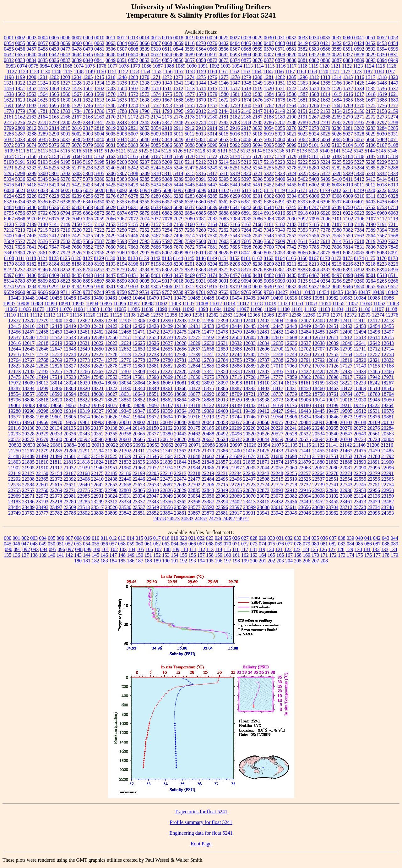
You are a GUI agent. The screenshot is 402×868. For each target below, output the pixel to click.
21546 (153, 456)
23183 (14, 502)
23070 (249, 496)
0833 (20, 60)
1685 (348, 100)
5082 (122, 145)
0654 (167, 55)
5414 (382, 179)
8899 (122, 281)
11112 (36, 315)
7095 (314, 219)
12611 (332, 337)
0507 (122, 49)
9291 (54, 287)
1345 (212, 83)
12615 (388, 337)
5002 (77, 134)
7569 (9, 241)
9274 (9, 287)
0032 (291, 38)
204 (289, 561)
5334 (9, 179)
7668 (167, 247)
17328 (180, 371)
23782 (56, 513)
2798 (393, 122)
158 (210, 555)
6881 (156, 213)
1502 (99, 88)
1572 (133, 94)
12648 (70, 349)
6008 (337, 185)
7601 (212, 241)
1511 (167, 88)
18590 (56, 394)
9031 (201, 281)
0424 (359, 43)
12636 (291, 343)
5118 (87, 151)
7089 (280, 219)
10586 (305, 298)
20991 (222, 445)
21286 (70, 451)
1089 (180, 66)
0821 (303, 55)
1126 (391, 66)
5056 (246, 139)
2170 (111, 117)
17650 (194, 377)
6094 (145, 190)
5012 (190, 134)
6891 (246, 213)
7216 (54, 230)
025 (227, 538)
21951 (111, 468)
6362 (224, 202)
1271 (155, 77)
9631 (280, 287)
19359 (166, 411)
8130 (110, 258)
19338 (111, 411)
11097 (243, 309)
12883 (180, 366)
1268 (133, 77)
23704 (332, 507)
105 (140, 549)
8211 (291, 264)
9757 (167, 292)
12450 (318, 326)
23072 (263, 496)
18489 (360, 388)
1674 (246, 100)
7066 (111, 219)
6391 (280, 202)
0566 (224, 49)
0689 (190, 55)
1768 (337, 105)
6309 (348, 196)
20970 (181, 445)
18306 (56, 388)
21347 (166, 451)
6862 (88, 213)
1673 (235, 100)
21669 (236, 456)
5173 (224, 156)
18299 (42, 388)
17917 (346, 377)
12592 (208, 337)
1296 (302, 77)
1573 (144, 94)
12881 (153, 366)
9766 (258, 292)
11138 (130, 315)
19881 (388, 417)
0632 (9, 55)
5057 (258, 139)
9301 (111, 287)
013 (122, 538)
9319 (235, 287)
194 (201, 561)
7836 (371, 247)
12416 (28, 326)
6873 (111, 213)
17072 (305, 366)
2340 (88, 122)
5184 (348, 156)
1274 (189, 77)
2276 (20, 122)
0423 (348, 43)
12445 (249, 326)
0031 (280, 38)
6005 (325, 185)
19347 (139, 411)
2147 (258, 111)
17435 (346, 371)
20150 (153, 428)
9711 (65, 292)
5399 (269, 179)
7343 (258, 230)
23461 (346, 502)
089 (394, 544)
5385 (144, 179)
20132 (42, 428)
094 (44, 549)
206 (307, 561)
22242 (249, 473)
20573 (28, 439)
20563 (388, 434)
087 (377, 544)
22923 (318, 490)
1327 (65, 83)
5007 (133, 134)
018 (166, 538)
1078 (124, 66)
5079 (88, 145)
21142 (346, 445)
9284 (31, 287)
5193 (43, 162)
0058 (54, 43)
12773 (84, 360)
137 (25, 555)
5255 (269, 168)
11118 (76, 315)
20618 (153, 439)
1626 (54, 100)
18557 (28, 394)
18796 (14, 400)
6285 (212, 196)
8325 (178, 270)
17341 (208, 371)
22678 (153, 485)
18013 (42, 383)
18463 (332, 388)
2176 (178, 117)
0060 (77, 43)
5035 (43, 139)
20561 (374, 434)
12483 (291, 332)
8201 (190, 264)
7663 (133, 247)
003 (34, 538)
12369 (309, 315)
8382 (291, 270)
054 (87, 544)
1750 (133, 105)
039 (350, 538)
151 (148, 555)
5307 (122, 173)
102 (114, 549)
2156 (359, 111)
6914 (258, 213)
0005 (54, 38)
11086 (134, 309)
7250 (122, 230)
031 (280, 538)
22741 (332, 485)
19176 (291, 405)
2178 (190, 117)
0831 (393, 55)
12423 (111, 326)
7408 (43, 236)
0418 (291, 43)
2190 (291, 117)
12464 (111, 332)
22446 (139, 479)
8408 (43, 275)
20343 (84, 434)
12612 (346, 337)
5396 (235, 179)
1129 (34, 72)
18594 (70, 394)
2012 (201, 111)
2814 (54, 128)
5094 (258, 145)
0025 (224, 38)
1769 (348, 105)
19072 (84, 405)
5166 (144, 156)
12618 (42, 343)
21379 (208, 451)
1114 (259, 66)
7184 (303, 224)
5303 (77, 173)
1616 (348, 94)
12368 (295, 315)
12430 (180, 326)
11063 (393, 304)
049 (43, 544)
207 (315, 561)
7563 (359, 236)
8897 (99, 281)
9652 (371, 287)
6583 (88, 207)
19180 (305, 405)
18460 (318, 388)
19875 (360, 417)
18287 (14, 388)
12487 (332, 332)
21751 (332, 456)
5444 (178, 185)
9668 (54, 292)
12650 (97, 349)
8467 (178, 275)
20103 (346, 422)
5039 (88, 139)
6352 (111, 202)
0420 (314, 43)
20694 (318, 439)
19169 (277, 405)
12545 (84, 337)
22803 (125, 490)
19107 (167, 405)
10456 (70, 298)
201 (263, 561)
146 (104, 555)
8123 (54, 258)
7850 (20, 253)
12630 (208, 343)
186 (131, 561)
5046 (144, 139)
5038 (77, 139)
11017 (243, 304)
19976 (70, 422)
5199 (111, 162)
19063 (29, 405)
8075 (325, 253)
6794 (65, 213)
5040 (99, 139)
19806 (291, 417)
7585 (77, 241)
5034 (31, 139)
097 (70, 549)
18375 (208, 388)
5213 (212, 162)
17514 (56, 377)
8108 (9, 258)
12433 (208, 326)
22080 (332, 468)
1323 (31, 83)
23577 (194, 507)
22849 (222, 490)
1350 (269, 83)
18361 (166, 388)
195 (210, 561)
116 (236, 549)
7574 (31, 241)
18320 (84, 388)
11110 (10, 315)
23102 (332, 496)
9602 (258, 287)
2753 (190, 122)
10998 (147, 304)
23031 (125, 496)
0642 (54, 55)
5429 (133, 185)
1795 (178, 111)
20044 (208, 422)
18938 (263, 400)
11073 (38, 309)
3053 (258, 128)
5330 (359, 173)
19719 (208, 417)
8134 (122, 258)
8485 (291, 275)
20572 (14, 439)
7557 (325, 236)
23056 (208, 496)
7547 (258, 236)
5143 (358, 151)
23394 (222, 502)
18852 (139, 400)
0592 (359, 49)
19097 (153, 405)
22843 (208, 490)
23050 (180, 496)
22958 (388, 490)
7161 (201, 224)
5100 (303, 145)
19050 (388, 400)
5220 (280, 162)
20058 (249, 422)
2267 (314, 117)
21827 (111, 462)
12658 (208, 349)
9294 (77, 287)
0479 (88, 49)
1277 (223, 77)
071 (236, 544)
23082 (291, 496)
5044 (122, 139)
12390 (166, 321)
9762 (212, 292)
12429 (166, 326)
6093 (133, 190)
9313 (201, 287)
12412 (374, 321)
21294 (97, 451)
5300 (43, 173)
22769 (56, 490)
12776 (125, 360)
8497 (337, 275)
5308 (133, 173)
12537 (14, 337)
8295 (156, 270)
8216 (348, 264)
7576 (43, 241)
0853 (144, 60)
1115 (270, 66)
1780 (31, 111)
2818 (99, 128)
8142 (155, 258)
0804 (246, 55)
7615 (348, 241)
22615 (56, 485)
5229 (382, 162)
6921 (337, 213)
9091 (224, 281)
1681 (303, 100)
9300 (99, 287)
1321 (9, 83)
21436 (291, 451)
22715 (222, 485)
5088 (190, 145)
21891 (374, 462)
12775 (111, 360)
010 (95, 538)
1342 (190, 83)
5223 (314, 162)
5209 (167, 162)
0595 (393, 49)
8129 (99, 258)
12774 (97, 360)
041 (368, 538)
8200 (178, 264)
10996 (120, 304)
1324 (43, 83)
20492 (222, 434)
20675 (305, 439)
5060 (280, 139)
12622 (97, 343)
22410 (97, 479)
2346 (156, 122)
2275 (9, 122)
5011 (178, 134)
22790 (111, 490)
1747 (99, 105)
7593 (122, 241)
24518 (160, 519)
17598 (153, 377)
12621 (84, 343)
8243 (31, 270)
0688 (178, 55)
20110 (387, 422)
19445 (318, 411)
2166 (65, 117)
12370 (323, 315)
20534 (318, 434)
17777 (277, 377)
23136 (374, 496)
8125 (65, 258)
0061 (88, 43)
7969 (122, 253)
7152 (99, 224)
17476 (28, 377)
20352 (97, 434)
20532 (305, 434)
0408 (280, 43)
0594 (382, 49)
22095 (374, 468)
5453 (280, 185)
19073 (98, 405)
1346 (224, 83)
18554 (14, 394)
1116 (281, 66)
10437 (364, 292)
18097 (222, 383)
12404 (277, 321)
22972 (42, 496)
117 (244, 549)
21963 (139, 468)
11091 (174, 309)
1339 (156, 83)
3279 (325, 128)
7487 (167, 236)
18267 (387, 383)
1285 (291, 77)
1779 (20, 111)
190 (166, 561)
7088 (269, 219)
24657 (201, 519)
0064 (122, 43)
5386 (156, 179)
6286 (224, 196)
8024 (212, 253)
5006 (122, 134)
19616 (97, 417)
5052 (212, 139)
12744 (236, 354)
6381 (246, 202)
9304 (144, 287)
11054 (325, 304)
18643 (139, 394)
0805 (258, 55)
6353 (122, 202)
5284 (359, 168)
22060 (291, 468)
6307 (325, 196)
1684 (337, 100)
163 (254, 555)
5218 (269, 162)
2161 (9, 117)
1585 (280, 94)
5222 (303, 162)
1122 (347, 66)
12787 (263, 360)
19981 (84, 422)
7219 (65, 230)
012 (113, 538)
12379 (42, 321)
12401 (249, 321)
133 (385, 549)
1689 (393, 100)
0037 (337, 38)
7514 (190, 236)
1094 (237, 66)
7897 (54, 253)
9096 (269, 281)
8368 (201, 270)
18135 (291, 383)
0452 (371, 43)
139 (43, 555)
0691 (212, 55)
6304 (291, 196)
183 (104, 561)
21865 (249, 462)
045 (8, 544)
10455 (56, 298)
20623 (194, 439)
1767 (325, 105)
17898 (332, 377)
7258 (190, 230)
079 (307, 544)
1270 (144, 77)
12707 (318, 349)
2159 (393, 111)
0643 (65, 55)
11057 (352, 304)
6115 (258, 190)
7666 (156, 247)
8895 (88, 281)
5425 (111, 185)
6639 (212, 207)
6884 (190, 213)
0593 (371, 49)
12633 (249, 343)
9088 (212, 281)
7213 (20, 230)
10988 (23, 304)
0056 (31, 43)
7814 (348, 247)
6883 (178, 213)
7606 (258, 241)
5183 (337, 156)
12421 (97, 326)
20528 (291, 434)
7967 (111, 253)
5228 (371, 162)
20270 (346, 428)
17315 (153, 371)
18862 (166, 400)
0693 (235, 55)
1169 (312, 72)
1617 (359, 94)
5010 (167, 134)
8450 (122, 275)
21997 (236, 468)
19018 (346, 400)
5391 (201, 179)
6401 (359, 202)
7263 (235, 230)
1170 (323, 72)
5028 (359, 134)
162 (245, 555)
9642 (325, 287)
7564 (371, 236)
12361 (198, 315)
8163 (269, 258)
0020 (201, 38)
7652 (88, 247)
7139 (31, 224)
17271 (111, 371)
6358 (178, 202)
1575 (167, 94)
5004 (99, 134)
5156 (31, 156)
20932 (139, 445)
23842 (125, 513)
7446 (133, 236)
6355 (144, 202)
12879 (125, 366)
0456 (20, 49)
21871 (263, 462)
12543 (70, 337)
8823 (65, 281)
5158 (54, 156)
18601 (84, 394)
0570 (269, 49)
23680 (318, 507)
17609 (166, 377)
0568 (246, 49)
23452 (318, 502)
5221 (291, 162)
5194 (54, 162)
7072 (133, 219)
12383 (97, 321)
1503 (111, 88)
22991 (97, 496)
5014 (212, 134)
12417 (42, 326)
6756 (20, 213)
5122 (132, 151)
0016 (167, 38)
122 (288, 549)
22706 (208, 485)
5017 (246, 134)
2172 (133, 117)
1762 (269, 105)
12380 (56, 321)
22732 (305, 485)
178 (386, 555)
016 (148, 538)
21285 (56, 451)
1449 (393, 83)
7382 (348, 230)
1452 (31, 88)
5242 (133, 168)
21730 (318, 456)
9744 (99, 292)
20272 (360, 428)
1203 (65, 77)
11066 (25, 309)
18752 (305, 394)
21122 (318, 445)
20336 (70, 434)
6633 (156, 207)
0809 (280, 55)
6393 (303, 202)
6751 (359, 207)
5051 (201, 139)
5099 (291, 145)
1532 (348, 88)
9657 (393, 287)
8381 (280, 270)
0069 (178, 43)
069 (219, 544)
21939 (84, 468)
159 (219, 555)
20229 (277, 428)
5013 (201, 134)
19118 (194, 405)
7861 (43, 253)
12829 (97, 366)
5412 (359, 179)
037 (333, 538)
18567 (42, 394)
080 (315, 544)
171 (324, 555)
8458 (144, 275)
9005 (144, 281)
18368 (180, 388)
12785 (236, 360)
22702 (194, 485)
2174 (156, 117)
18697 (222, 394)
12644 (14, 349)
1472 (65, 88)
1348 (246, 83)
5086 (167, 145)
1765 (303, 105)
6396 (325, 202)
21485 (388, 451)
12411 (360, 321)
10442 (392, 292)
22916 (305, 490)
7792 (325, 247)
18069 (167, 383)
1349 (258, 83)
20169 (180, 428)
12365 (254, 315)
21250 (14, 451)
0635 (20, 55)
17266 (84, 371)
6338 (65, 202)
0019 (190, 38)
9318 (224, 287)
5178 (280, 156)
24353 (388, 513)
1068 (67, 66)
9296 (88, 287)
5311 (167, 173)
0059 (65, 43)
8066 (303, 253)
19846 (332, 417)
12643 (388, 343)
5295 (9, 173)
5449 (235, 185)
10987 (9, 304)
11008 (202, 304)
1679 (291, 100)
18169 (318, 383)
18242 (373, 383)
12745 (249, 354)
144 (87, 555)
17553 (111, 377)
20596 (97, 439)
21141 (332, 445)
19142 (249, 405)
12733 (153, 354)
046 (16, 544)
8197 (144, 264)
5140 (324, 151)
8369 (212, 270)
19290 (28, 411)
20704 (346, 439)
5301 (54, 173)
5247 (190, 168)
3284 (382, 128)
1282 (280, 77)
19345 (125, 411)
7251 (133, 230)
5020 (280, 134)
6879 (144, 213)
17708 (222, 377)
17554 (125, 377)
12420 (84, 326)
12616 (14, 343)
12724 (70, 354)
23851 (139, 513)
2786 (269, 122)
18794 (388, 394)
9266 (393, 281)
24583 (187, 519)
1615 (337, 94)
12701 (291, 349)
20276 (374, 428)
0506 (111, 49)
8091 (393, 253)
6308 (337, 196)
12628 (180, 343)
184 (113, 561)
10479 (180, 298)
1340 (167, 83)
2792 (337, 122)
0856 (178, 60)
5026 (337, 134)
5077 (65, 145)
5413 (371, 179)
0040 (348, 38)
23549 (153, 507)
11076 (65, 309)
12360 (185, 315)
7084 (235, 219)
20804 (388, 439)
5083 (133, 145)
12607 (277, 337)
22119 (14, 473)
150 (139, 555)
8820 (54, 281)
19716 (194, 417)
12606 (263, 337)
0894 (382, 60)
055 (95, 544)
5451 (258, 185)
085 (359, 544)
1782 (54, 111)
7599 (190, 241)
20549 (360, 434)
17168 (388, 366)
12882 (166, 366)
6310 (359, 196)
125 (314, 549)
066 (192, 544)
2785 (258, 122)
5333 (393, 173)
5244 (156, 168)
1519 (258, 88)
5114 (54, 151)
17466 (388, 371)
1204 (76, 77)
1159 (201, 72)
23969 (346, 513)
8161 (246, 258)
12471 (139, 332)
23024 (111, 496)
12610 (318, 337)
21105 (291, 445)
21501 (70, 456)
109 (176, 549)
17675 (208, 377)
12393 (180, 321)
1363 (303, 83)
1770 (359, 105)
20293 (14, 434)
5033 (20, 139)
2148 (269, 111)
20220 (249, 428)
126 (323, 549)
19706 (180, 417)
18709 (236, 394)
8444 (99, 275)
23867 (194, 513)
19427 (277, 411)
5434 (156, 185)
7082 (213, 219)
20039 (166, 422)
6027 (88, 190)
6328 (393, 196)
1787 (111, 111)
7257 (178, 230)
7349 (280, 230)
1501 (88, 88)
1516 (224, 88)
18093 (208, 383)
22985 (84, 496)
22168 (84, 473)
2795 (359, 122)
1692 (20, 105)
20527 (277, 434)
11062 (379, 304)
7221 (88, 230)
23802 (84, 513)
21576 (180, 456)
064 (175, 544)
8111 (20, 258)
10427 (281, 292)
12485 (318, 332)
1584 (269, 94)
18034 (98, 383)
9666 (43, 292)
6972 (43, 219)
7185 (314, 224)
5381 (111, 179)
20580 (56, 439)
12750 (305, 354)
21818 (84, 462)
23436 (291, 502)
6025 (66, 190)
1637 (133, 100)
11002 (161, 304)
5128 (200, 151)
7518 (201, 236)
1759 (235, 105)
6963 (393, 213)
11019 (270, 304)
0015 (156, 38)
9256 (337, 281)
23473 (360, 502)
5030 (382, 134)
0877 (269, 60)
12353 (157, 315)
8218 (371, 264)
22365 (42, 479)
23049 (166, 496)
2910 (167, 128)
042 (377, 538)
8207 (246, 264)
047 (25, 544)
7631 (9, 247)
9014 (156, 281)
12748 (277, 354)
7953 (88, 253)
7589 (111, 241)
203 (280, 561)
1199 (20, 77)
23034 (139, 496)
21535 (139, 456)
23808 (97, 513)
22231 (222, 473)
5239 (99, 168)
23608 (263, 507)
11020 (284, 304)
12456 (14, 332)
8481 (258, 275)
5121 (121, 151)
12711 (360, 349)
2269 (337, 117)
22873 (263, 490)
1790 (144, 111)
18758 (318, 394)
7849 (9, 253)
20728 (374, 439)
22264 (318, 473)
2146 (246, 111)
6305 (303, 196)
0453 (382, 43)
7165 (224, 224)
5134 (257, 151)
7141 (54, 224)
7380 (337, 230)
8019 (201, 253)
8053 (280, 253)
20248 (318, 428)
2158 (382, 111)
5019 (269, 134)
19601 (56, 417)
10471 (166, 298)
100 (96, 549)
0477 (65, 49)
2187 (258, 117)
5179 (291, 156)
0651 (144, 55)
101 (105, 549)
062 (157, 544)
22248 (277, 473)
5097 (280, 145)
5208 (156, 162)
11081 (79, 309)
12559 (166, 337)
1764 (291, 105)
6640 (224, 207)
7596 (156, 241)
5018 (258, 134)
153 (166, 555)
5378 (88, 179)
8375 (246, 270)
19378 (194, 411)
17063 (291, 366)
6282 (178, 196)
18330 (125, 388)
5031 (393, 134)
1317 (370, 77)
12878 (111, 366)
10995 (106, 304)
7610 (291, 241)
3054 (269, 128)
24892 (229, 519)
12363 (226, 315)
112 (201, 549)
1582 (246, 94)
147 (113, 555)
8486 (303, 275)
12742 (222, 354)
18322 (111, 388)
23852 (153, 513)
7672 (190, 247)
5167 (156, 156)
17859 (291, 377)
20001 (125, 422)
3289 (43, 134)
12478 (222, 332)
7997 (144, 253)
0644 (77, 55)
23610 (277, 507)
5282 (337, 168)
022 (201, 538)
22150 (42, 473)
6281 (167, 196)
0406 (258, 43)
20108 (360, 422)
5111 (21, 151)
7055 (88, 219)
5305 (99, 173)
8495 (325, 275)
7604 (235, 241)
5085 (156, 145)
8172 (336, 258)
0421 (325, 43)
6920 (325, 213)
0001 (9, 38)
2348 (178, 122)
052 (69, 544)
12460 (70, 332)
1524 (314, 88)
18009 (29, 383)
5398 (258, 179)
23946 (305, 513)
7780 (303, 247)
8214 (325, 264)
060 (139, 544)
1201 (42, 77)
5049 (178, 139)
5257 (280, 168)
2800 (20, 128)
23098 (318, 496)
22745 (360, 485)
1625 (43, 100)
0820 (291, 55)
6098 (190, 190)
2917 (246, 128)
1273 (178, 77)
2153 (325, 111)
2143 (212, 111)
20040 (180, 422)
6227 (43, 196)
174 (350, 555)
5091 (224, 145)
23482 (388, 502)
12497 (388, 332)
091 (17, 549)
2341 (99, 122)
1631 (77, 100)
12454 (374, 326)
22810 (153, 490)
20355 (111, 434)
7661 (122, 247)
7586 (88, 241)
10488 (208, 298)
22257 (305, 473)
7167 (246, 224)
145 (95, 555)
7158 (167, 224)
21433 (277, 451)
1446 (371, 83)
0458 (43, 49)
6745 (291, 207)
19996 (111, 422)
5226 (348, 162)
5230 (393, 162)
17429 (332, 371)
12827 (70, 366)
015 (139, 538)
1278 (235, 77)
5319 (235, 173)
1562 (20, 94)
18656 (166, 394)
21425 (263, 451)
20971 (195, 445)
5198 (99, 162)
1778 (9, 111)
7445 (122, 236)
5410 (337, 179)
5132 (234, 151)
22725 (277, 485)
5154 (9, 156)
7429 (111, 236)
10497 (263, 298)
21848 (208, 462)
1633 (99, 100)
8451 (133, 275)
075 (271, 544)
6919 (314, 213)
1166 (279, 72)
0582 (303, 49)
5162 (99, 156)
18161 (304, 383)
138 (34, 555)
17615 (180, 377)
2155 (348, 111)
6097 (179, 190)
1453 (43, 88)
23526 (111, 507)
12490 (346, 332)
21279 (42, 451)
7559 (348, 236)
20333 (56, 434)
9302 (122, 287)
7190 (371, 224)
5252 (246, 168)
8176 (382, 258)
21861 (236, 462)
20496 (236, 434)
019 (175, 538)
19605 (70, 417)
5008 (144, 134)
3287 (20, 134)
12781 (180, 360)
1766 (314, 105)
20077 (291, 422)
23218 (56, 502)
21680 (277, 456)
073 (254, 544)
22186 (125, 473)
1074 (79, 66)
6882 (167, 213)
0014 (144, 38)
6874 (122, 213)
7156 (144, 224)
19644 (139, 417)
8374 (235, 270)
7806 (337, 247)
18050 (111, 383)
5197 (88, 162)
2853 (144, 128)
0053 (393, 38)
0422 (337, 43)
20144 (125, 428)
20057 (236, 422)
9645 (337, 287)
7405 (31, 236)
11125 (116, 315)
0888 (348, 60)
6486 (31, 207)
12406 (291, 321)
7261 (212, 230)
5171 (201, 156)
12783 (208, 360)
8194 (122, 264)
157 (201, 555)
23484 (14, 507)
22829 (180, 490)
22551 (332, 479)
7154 (122, 224)
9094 (246, 281)
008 (78, 538)
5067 (359, 139)
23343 (153, 502)
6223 (393, 190)
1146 (56, 72)
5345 (43, 179)
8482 (269, 275)
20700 (332, 439)
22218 (194, 473)
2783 (235, 122)
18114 (277, 383)
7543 (235, 236)
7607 (269, 241)
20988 (209, 445)
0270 (201, 43)
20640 (249, 439)
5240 (111, 168)
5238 (88, 168)
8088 (382, 253)
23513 (84, 507)
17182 (28, 371)
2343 (122, 122)
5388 (167, 179)
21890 (360, 462)
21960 (125, 468)
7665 (144, 247)
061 (148, 544)
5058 (269, 139)
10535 (291, 298)
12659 (222, 349)
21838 (153, 462)
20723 (360, 439)
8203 (201, 264)
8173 (348, 258)
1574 (156, 94)
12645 (28, 349)
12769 (56, 360)
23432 (277, 502)
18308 (70, 388)
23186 (28, 502)
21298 (111, 451)
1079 (135, 66)
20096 (332, 422)
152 (157, 555)
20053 (222, 422)
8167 (314, 258)
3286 (9, 134)
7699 (258, 247)
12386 (139, 321)
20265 (332, 428)
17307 (125, 371)
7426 (99, 236)
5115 (65, 151)
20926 (126, 445)
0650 (133, 55)
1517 (235, 88)
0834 (31, 60)
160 (227, 555)
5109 (10, 151)
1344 (201, 83)
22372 (56, 479)
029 (263, 538)
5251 (235, 168)
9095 (258, 281)
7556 (314, 236)
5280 (314, 168)
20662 (291, 439)
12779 (153, 360)
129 (350, 549)
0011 (110, 38)
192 (183, 561)
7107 (371, 219)
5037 (65, 139)
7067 (122, 219)
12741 (208, 354)
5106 (371, 145)
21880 (318, 462)
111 (193, 549)
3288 (31, 134)
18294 (28, 388)
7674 (201, 247)
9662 (31, 292)
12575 (194, 337)
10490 (222, 298)
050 (52, 544)
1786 (99, 111)
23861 (180, 513)
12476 (194, 332)
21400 (236, 451)
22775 (84, 490)
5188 (382, 156)
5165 (133, 156)
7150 (77, 224)
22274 (346, 473)
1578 (201, 94)
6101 (213, 190)
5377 (77, 179)
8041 (246, 253)
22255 (291, 473)
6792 (43, 213)
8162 (257, 258)
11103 (324, 309)
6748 (325, 207)
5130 (211, 151)
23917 (236, 513)
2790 (314, 122)
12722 (42, 354)
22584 (28, 485)
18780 (374, 394)
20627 (208, 439)
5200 (122, 162)
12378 (28, 321)
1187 (368, 72)
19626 (111, 417)
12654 (153, 349)
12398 (222, 321)
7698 (246, 247)
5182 (325, 156)
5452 (269, 185)
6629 (111, 207)
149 (131, 555)
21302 (125, 451)
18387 (236, 388)
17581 (139, 377)
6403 (371, 202)
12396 (208, 321)
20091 (318, 422)
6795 (77, 213)
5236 (65, 168)
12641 (360, 343)
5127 (189, 151)
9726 (77, 292)
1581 (235, 94)
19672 (153, 417)
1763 (280, 105)
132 (376, 549)
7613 (325, 241)
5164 (122, 156)
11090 (161, 309)
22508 (263, 479)
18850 (125, 400)
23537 (139, 507)
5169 (178, 156)
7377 (314, 230)
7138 (20, 224)
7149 (65, 224)
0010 (99, 38)
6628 (99, 207)
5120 (110, 151)
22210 (166, 473)
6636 (178, 207)
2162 (20, 117)
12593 (222, 337)
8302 (167, 270)
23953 (318, 513)
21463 (332, 451)
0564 (201, 49)
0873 (224, 60)
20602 (111, 439)
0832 (9, 60)
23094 (305, 496)
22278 (360, 473)
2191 (303, 117)
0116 (190, 43)
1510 (156, 88)
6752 (371, 207)
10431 (295, 292)
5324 (291, 173)
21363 (180, 451)
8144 (178, 258)
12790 (291, 360)
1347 (235, 83)
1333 (88, 83)
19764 (277, 417)
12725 (84, 354)
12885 (208, 366)
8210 (280, 264)
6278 (133, 196)
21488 (14, 456)
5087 (178, 145)
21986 (208, 468)
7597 (167, 241)
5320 (246, 173)
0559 (190, 49)
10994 (92, 304)
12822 (388, 360)
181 (87, 561)
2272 (371, 117)
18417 (277, 388)
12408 (318, 321)
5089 (201, 145)
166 (280, 555)
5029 (371, 134)
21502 (84, 456)
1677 (269, 100)
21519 (97, 456)
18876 (194, 400)
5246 (178, 168)
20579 (42, 439)
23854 (166, 513)
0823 (325, 55)
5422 (77, 185)
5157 (43, 156)
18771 (360, 394)
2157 (371, 111)
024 (219, 538)
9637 (314, 287)
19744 (236, 417)
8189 (88, 264)
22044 (263, 468)
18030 (84, 383)
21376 (194, 451)
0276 (212, 43)
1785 (88, 111)
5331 (371, 173)
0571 (280, 49)
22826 (166, 490)
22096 (388, 468)
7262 (224, 230)
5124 (155, 151)
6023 (43, 190)
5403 (314, 179)
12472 (153, 332)
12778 (139, 360)
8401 (20, 275)
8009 (178, 253)
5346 (54, 179)
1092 (214, 66)
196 (219, 561)
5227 (359, 162)
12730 (139, 354)
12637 (305, 343)
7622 (393, 241)
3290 (54, 134)
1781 (43, 111)
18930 (249, 400)
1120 (325, 66)
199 (245, 561)
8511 (393, 275)
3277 (303, 128)
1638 (144, 100)
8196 (133, 264)
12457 (28, 332)
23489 (28, 507)
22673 (139, 485)
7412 (54, 236)
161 (236, 555)
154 (175, 555)
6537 (65, 207)
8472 (201, 275)
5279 (303, 168)
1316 (359, 77)
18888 (208, 400)
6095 (156, 190)
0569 (258, 49)
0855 (167, 60)
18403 (263, 388)
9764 (235, 292)
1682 (314, 100)
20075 (277, 422)
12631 (222, 343)
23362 (180, 502)
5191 (20, 162)
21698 (291, 456)
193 (192, 561)
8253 (77, 270)
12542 (56, 337)
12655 (166, 349)
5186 (359, 156)
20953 (153, 445)
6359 (190, 202)
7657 (99, 247)
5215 (235, 162)
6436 (382, 202)
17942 (374, 377)
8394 (382, 270)
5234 (43, 168)
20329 (42, 434)
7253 (156, 230)
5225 (337, 162)
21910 (42, 468)
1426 (359, 83)
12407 (305, 321)
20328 (28, 434)
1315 (348, 77)
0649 (122, 55)
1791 (156, 111)
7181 (269, 224)
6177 (314, 190)
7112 (382, 219)
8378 (258, 270)
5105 (359, 145)
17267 (97, 371)
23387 (208, 502)
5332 (382, 173)
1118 (303, 66)
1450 (9, 88)
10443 (14, 298)
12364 (240, 315)
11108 (391, 309)
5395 (224, 179)
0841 (99, 60)
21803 (14, 462)
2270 (348, 117)
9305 (156, 287)
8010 (190, 253)
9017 (167, 281)
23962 (332, 513)
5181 (314, 156)
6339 (77, 202)
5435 (167, 185)
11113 (49, 315)
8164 (280, 258)
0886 (325, 60)
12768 (42, 360)
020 (183, 538)
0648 (111, 55)
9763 (224, 292)
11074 (52, 309)
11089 (147, 309)
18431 (291, 388)
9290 (43, 287)
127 (332, 549)
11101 (297, 309)
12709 (346, 349)
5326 (314, 173)
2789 (303, 122)
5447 (212, 185)
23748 (388, 507)
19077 (111, 405)
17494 (42, 377)
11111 (23, 315)
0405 (246, 43)
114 (218, 549)
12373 (364, 315)
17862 (305, 377)
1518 (246, 88)
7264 (246, 230)
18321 (97, 388)
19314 (70, 411)
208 (324, 561)
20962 (167, 445)
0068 (167, 43)
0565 (212, 49)
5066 (348, 139)
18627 (111, 394)
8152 (235, 258)
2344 (133, 122)
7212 (9, 230)
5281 (325, 168)
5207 (144, 162)
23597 (236, 507)
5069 (382, 139)
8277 (111, 270)
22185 (111, 473)
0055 (20, 43)
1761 (258, 105)
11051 (297, 304)
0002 (20, 38)
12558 (153, 337)
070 (227, 544)
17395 (277, 371)
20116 (14, 428)
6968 (20, 219)
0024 (212, 38)
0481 (99, 49)
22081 (346, 468)
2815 (65, 128)
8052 (269, 253)
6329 (9, 202)
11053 (311, 304)
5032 (9, 139)
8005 (156, 253)
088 (386, 544)
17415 (291, 371)
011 (104, 538)
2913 (201, 128)
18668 (180, 394)
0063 (111, 43)
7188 (348, 224)
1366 (337, 83)
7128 (9, 224)
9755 (156, 292)
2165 (54, 117)
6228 (54, 196)
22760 (42, 490)
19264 (387, 405)
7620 (382, 241)
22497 (249, 479)
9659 (9, 292)
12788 (277, 360)
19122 (208, 405)
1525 (325, 88)
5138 (302, 151)
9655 (382, 287)
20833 (29, 445)
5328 (337, 173)
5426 (122, 185)
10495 (249, 298)
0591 (348, 49)
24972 (242, 519)
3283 (371, 128)
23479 (374, 502)
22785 (97, 490)
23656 (305, 507)
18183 (332, 383)
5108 (393, 145)
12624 (125, 343)
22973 (56, 496)
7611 (303, 241)
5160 (77, 156)
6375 (235, 202)
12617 (28, 343)
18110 (263, 383)
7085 (247, 219)
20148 (139, 428)
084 (350, 544)
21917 (56, 468)
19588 (28, 417)
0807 (269, 55)
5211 (190, 162)
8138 (133, 258)
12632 (236, 343)
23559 (180, 507)
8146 (201, 258)
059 (131, 544)
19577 (14, 417)
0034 (314, 38)
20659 (277, 439)
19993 (98, 422)
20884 (70, 445)
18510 (374, 388)
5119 (98, 151)
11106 (364, 309)
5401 (291, 179)
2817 (88, 128)
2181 (224, 117)
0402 (224, 43)
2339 (77, 122)
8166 (302, 258)
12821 (374, 360)
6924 (371, 213)
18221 (346, 383)
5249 (212, 168)
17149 (360, 366)
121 (279, 549)
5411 (348, 179)
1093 (225, 66)
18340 (139, 388)
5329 (348, 173)
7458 (144, 236)
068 (210, 544)
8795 (31, 281)
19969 (42, 422)
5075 (43, 145)
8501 (371, 275)
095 (52, 549)
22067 (318, 468)
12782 (194, 360)
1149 (90, 72)
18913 (222, 400)
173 (342, 555)
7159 (178, 224)
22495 (222, 479)
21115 (305, 445)
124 (306, 549)
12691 (249, 349)
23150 (388, 496)
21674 (249, 456)
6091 (111, 190)
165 (271, 555)
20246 (305, 428)
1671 (212, 100)
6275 (99, 196)
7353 (303, 230)
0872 (212, 60)
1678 (280, 100)
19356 (153, 411)
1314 (336, 77)
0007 (77, 38)
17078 (318, 366)
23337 (139, 502)
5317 (212, 173)
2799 (9, 128)
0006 (65, 38)
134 (394, 549)
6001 (303, 185)
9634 (303, 287)
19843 (318, 417)
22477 (194, 479)
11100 (283, 309)
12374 (378, 315)
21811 (56, 462)
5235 (54, 168)
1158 (190, 72)
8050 (258, 253)
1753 (167, 105)
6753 (382, 207)
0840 (88, 60)
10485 (194, 298)
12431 (194, 326)
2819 (111, 128)
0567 (235, 49)
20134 (56, 428)
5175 (246, 156)
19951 (29, 422)
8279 (122, 270)
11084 (106, 309)
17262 (70, 371)
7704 (280, 247)
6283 (190, 196)
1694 (43, 105)
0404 (235, 43)
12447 (277, 326)
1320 (393, 77)
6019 (393, 185)
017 (157, 538)
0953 (11, 66)
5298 (20, 173)
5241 (122, 168)
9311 (178, 287)
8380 (269, 270)
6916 (280, 213)
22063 (305, 468)
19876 (374, 417)
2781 (212, 122)
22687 (166, 485)
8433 (65, 275)
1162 (234, 72)
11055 (338, 304)
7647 (54, 247)
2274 (393, 117)
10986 (388, 298)
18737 (277, 394)
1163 (245, 72)
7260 (201, 230)
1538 (9, 94)
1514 (201, 88)
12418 (56, 326)
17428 (318, 371)
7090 (292, 219)
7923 (65, 253)
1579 (212, 94)
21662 (208, 456)
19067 (70, 405)
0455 (9, 49)
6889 (235, 213)
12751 (318, 354)
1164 (256, 72)
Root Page (201, 844)
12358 (171, 315)
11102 (310, 309)
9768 (269, 292)
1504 (122, 88)
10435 (337, 292)
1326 (54, 83)
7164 (212, 224)
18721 (249, 394)
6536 (54, 207)
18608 (97, 394)
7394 (382, 230)
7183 (291, 224)
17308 (139, 371)
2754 (201, 122)
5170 (190, 156)
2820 (122, 128)
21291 (84, 451)
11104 (337, 309)
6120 (291, 190)
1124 (369, 66)
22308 (28, 479)
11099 (270, 309)
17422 (305, 371)
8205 (224, 264)
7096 (326, 219)
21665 (222, 456)
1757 (212, 105)
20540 (332, 434)
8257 (99, 270)
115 (227, 549)
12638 (318, 343)
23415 (263, 502)
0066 (144, 43)
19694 (166, 417)
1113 (248, 66)
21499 (56, 456)
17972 (15, 383)
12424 (125, 326)
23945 (291, 513)
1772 (371, 105)
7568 (393, 236)
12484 (305, 332)
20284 (388, 428)
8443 (88, 275)
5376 (65, 179)
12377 (14, 321)
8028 (224, 253)
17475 (14, 377)
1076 (101, 66)
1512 (178, 88)
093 (35, 549)
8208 (258, 264)
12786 (249, 360)
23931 (249, 513)
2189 (280, 117)
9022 (190, 281)
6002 (314, 185)
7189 (359, 224)
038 (342, 538)
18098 (236, 383)
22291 (388, 473)
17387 (263, 371)
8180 (20, 264)
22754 (388, 485)
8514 (9, 281)
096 (61, 549)
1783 (65, 111)
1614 (325, 94)
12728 (111, 354)
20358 (125, 434)
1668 (178, 100)
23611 (291, 507)
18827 (97, 400)
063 (166, 544)
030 (271, 538)
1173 (357, 72)
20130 (28, 428)
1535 (371, 88)
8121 (42, 258)
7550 (280, 236)
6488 (43, 207)
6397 (337, 202)
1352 (291, 83)
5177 (269, 156)
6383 (269, 202)
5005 (111, 134)
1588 (314, 94)
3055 (280, 128)
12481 (263, 332)
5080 (99, 145)
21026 (250, 445)
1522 (291, 88)
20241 (291, 428)
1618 (371, 94)
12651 (111, 349)
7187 (337, 224)
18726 (263, 394)
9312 (190, 287)
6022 (32, 190)
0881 (303, 60)
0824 (337, 55)
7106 (360, 219)
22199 (139, 473)
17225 (56, 371)
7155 (133, 224)
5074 (31, 145)
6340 (88, 202)
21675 (263, 456)
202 (271, 561)
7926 (77, 253)
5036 (54, 139)
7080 (190, 219)
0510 (156, 49)
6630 (122, 207)
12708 (332, 349)
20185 (208, 428)
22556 (374, 479)
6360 (201, 202)
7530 (212, 236)
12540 (28, 337)
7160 (190, 224)
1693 (31, 105)
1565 (54, 94)
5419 (43, 185)
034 (307, 538)
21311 (139, 451)
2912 (190, 128)
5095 (269, 145)
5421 (65, 185)
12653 (139, 349)
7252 (144, 230)
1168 (301, 72)
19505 (346, 411)
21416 (249, 451)
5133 (245, 151)
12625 (139, 343)
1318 (382, 77)
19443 (305, 411)
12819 (346, 360)
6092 (122, 190)
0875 (246, 60)
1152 (123, 72)
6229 (65, 196)
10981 (318, 298)
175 (359, 555)
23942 (277, 513)
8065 (291, 253)
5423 (88, 185)
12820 (360, 360)
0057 (43, 43)
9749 (111, 292)
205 (298, 561)
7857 (31, 253)
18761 (332, 394)
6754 (393, 207)
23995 (374, 513)
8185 (65, 264)
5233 (31, 168)
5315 (190, 173)
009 (87, 538)
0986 (56, 66)
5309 (144, 173)
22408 (84, 479)
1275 (201, 77)
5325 (303, 173)
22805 (139, 490)
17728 (249, 377)
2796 (371, 122)
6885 (201, 213)
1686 (359, 100)
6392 (291, 202)
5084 (144, 145)
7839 (382, 247)
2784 (246, 122)
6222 (382, 190)
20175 (194, 428)
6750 (348, 207)
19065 (42, 405)
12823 (14, 366)
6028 (100, 190)
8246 (43, 270)
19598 (42, 417)
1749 (122, 105)
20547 (346, 434)
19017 (332, 400)
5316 (201, 173)
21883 (332, 462)
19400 (222, 411)
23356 (166, 502)
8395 (393, 270)
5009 (156, 134)
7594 (133, 241)
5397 (246, 179)
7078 (167, 219)
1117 (292, 66)
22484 (208, 479)
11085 (120, 309)
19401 (236, 411)
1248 (122, 77)
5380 (99, 179)
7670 (178, 247)
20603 (125, 439)
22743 (346, 485)
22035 (249, 468)
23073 (277, 496)
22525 (305, 479)
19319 (84, 411)
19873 (346, 417)
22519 (291, 479)
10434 (323, 292)
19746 (249, 417)
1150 (101, 72)
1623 (20, 100)
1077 (112, 66)
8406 (31, 275)
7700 (269, 247)
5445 (190, 185)
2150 (291, 111)
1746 (88, 105)
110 (184, 549)
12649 (84, 349)
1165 (268, 72)
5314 (178, 173)
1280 (257, 77)
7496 (178, 236)
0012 (122, 38)
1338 (144, 83)
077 (289, 544)
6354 (133, 202)
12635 (277, 343)
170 (315, 555)
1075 (90, 66)
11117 (62, 315)
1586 (291, 94)
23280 (70, 502)
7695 (235, 247)
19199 (332, 405)
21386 (222, 451)
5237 (77, 168)
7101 (337, 219)
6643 (258, 207)
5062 (303, 139)
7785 (314, 247)
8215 (337, 264)
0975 (33, 66)
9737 (88, 292)
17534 (84, 377)
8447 (111, 275)
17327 (166, 371)
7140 (43, 224)
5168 (167, 156)
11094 (215, 309)
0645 (88, 55)
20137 (97, 428)
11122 (103, 315)
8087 (371, 253)
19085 (125, 405)
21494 (42, 456)
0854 (156, 60)
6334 (20, 202)
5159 (65, 156)
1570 (111, 94)
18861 (153, 400)
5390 (190, 179)
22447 (153, 479)
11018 (256, 304)
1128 (23, 72)
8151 (223, 258)
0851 (122, 60)
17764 (263, 377)
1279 (246, 77)
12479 (236, 332)
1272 (167, 77)
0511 (167, 49)
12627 (166, 343)
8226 (393, 264)
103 (123, 549)
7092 (303, 219)
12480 (249, 332)
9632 (291, 287)
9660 (20, 292)
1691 (9, 105)
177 (377, 555)
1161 (223, 72)
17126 (332, 366)
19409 (249, 411)
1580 (224, 94)
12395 (194, 321)
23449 (305, 502)
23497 (56, 507)
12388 (153, 321)
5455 (291, 185)
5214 (224, 162)
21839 (166, 462)
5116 (76, 151)
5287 (382, 168)
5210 (178, 162)
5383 (122, 179)
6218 (348, 190)
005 (52, 538)
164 (263, 555)
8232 (9, 270)
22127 (28, 473)
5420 (54, 185)
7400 (9, 236)
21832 (125, 462)
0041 (359, 38)
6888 (224, 213)
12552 (139, 337)
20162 (166, 428)
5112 (32, 151)
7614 (337, 241)
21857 (222, 462)
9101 (291, 281)
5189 (393, 156)
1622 (9, 100)
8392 (359, 270)
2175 (167, 117)
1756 (201, 105)
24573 (173, 519)
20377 (153, 434)
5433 (144, 185)
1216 (110, 77)
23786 (70, 513)
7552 (291, 236)
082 (333, 544)
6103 (235, 190)
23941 (263, 513)
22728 (291, 485)
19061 (15, 405)
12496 (374, 332)
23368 (194, 502)
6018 (382, 185)
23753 (28, 513)
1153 (134, 72)
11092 (188, 309)
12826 (56, 366)
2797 (382, 122)
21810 (42, 462)
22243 (263, 473)
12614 (374, 337)
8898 (111, 281)
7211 (393, 224)
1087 (158, 66)
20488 (208, 434)
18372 (194, 388)
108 (167, 549)
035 (315, 538)
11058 (365, 304)
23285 (84, 502)
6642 (246, 207)
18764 (346, 394)
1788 (122, 111)
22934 (332, 490)
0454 (393, 43)
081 (324, 544)
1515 (212, 88)
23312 (111, 502)
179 (394, 555)
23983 (360, 513)
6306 (314, 196)
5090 (212, 145)
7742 (291, 247)
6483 (393, 202)
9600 (246, 287)
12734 (166, 354)
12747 (263, 354)
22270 (332, 473)
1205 (88, 77)
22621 (70, 485)
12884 (194, 366)
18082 (194, 383)
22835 (194, 490)
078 (298, 544)
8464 (167, 275)
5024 (314, 134)
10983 (346, 298)
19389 (208, 411)
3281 (348, 128)
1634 (111, 100)
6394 (314, 202)
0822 (314, 55)
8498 (348, 275)
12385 (125, 321)
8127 (88, 258)
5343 (31, 179)
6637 (190, 207)
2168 (88, 117)
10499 (277, 298)
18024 (70, 383)
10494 (236, 298)
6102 (224, 190)
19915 (15, 422)
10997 (133, 304)
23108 (346, 496)
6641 (235, 207)
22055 (277, 468)
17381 (249, 371)
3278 (314, 128)
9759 (190, 292)
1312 (314, 77)
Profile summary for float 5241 (201, 822)
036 (324, 538)
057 (113, 544)
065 (183, 544)
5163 (111, 156)
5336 (20, 179)
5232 (20, 168)
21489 (28, 456)
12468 (125, 332)
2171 (122, 117)
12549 (97, 337)
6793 (54, 213)
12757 (374, 354)
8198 (156, 264)
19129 (222, 405)
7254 (167, 230)
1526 (337, 88)
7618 (359, 241)
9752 (133, 292)
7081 (201, 219)
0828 (359, 55)
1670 (201, 100)
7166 (235, 224)
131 (367, 549)
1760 (246, 105)
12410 (346, 321)
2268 (325, 117)
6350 (99, 202)
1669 (190, 100)
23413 (249, 502)
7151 (88, 224)
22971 (28, 496)
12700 (277, 349)
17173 (14, 371)
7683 (224, 247)
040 (359, 538)
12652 (125, 349)
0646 (99, 55)
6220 (370, 190)
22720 (236, 485)
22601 (42, 485)
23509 (70, 507)
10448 (28, 298)
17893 (318, 377)
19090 (139, 405)
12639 (332, 343)
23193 (42, 502)
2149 (280, 111)
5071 (393, 139)
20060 (263, 422)
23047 (153, 496)
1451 (20, 88)
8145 (189, 258)
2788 (291, 122)
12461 (84, 332)
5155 (20, 156)
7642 (43, 247)
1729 (77, 105)
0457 (31, 49)
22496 (236, 479)
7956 (99, 253)
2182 (235, 117)
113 (210, 549)
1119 (314, 66)
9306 (167, 287)
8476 (224, 275)
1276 (212, 77)
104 (132, 549)
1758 (224, 105)
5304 (88, 173)
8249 (54, 270)
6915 (269, 213)
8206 (235, 264)
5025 (325, 134)
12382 (84, 321)
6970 (32, 219)
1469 (54, 88)
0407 (269, 43)
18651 (153, 394)
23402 (236, 502)
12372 (350, 315)
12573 (180, 337)
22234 (236, 473)
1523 (303, 88)
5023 (303, 134)
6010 (348, 185)
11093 (202, 309)
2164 (43, 117)
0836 (54, 60)
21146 (359, 445)
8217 (359, 264)
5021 (291, 134)
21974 (166, 468)
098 (79, 549)
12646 (42, 349)
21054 (264, 445)
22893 (277, 490)
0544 (178, 49)
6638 (201, 207)
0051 (371, 38)
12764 (14, 360)
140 (52, 555)
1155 (157, 72)
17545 (97, 377)
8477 (235, 275)
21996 (222, 468)
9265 (382, 281)
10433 (309, 292)
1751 (144, 105)
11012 (216, 304)
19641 (125, 417)
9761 (201, 292)
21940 (97, 468)
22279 (374, 473)
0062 (99, 43)
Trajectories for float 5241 (201, 812)
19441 (291, 411)
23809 (111, 513)
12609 (305, 337)
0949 (393, 60)
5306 (111, 173)
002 (25, 538)
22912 (291, 490)
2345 (144, 122)
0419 (303, 43)
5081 (111, 145)
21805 (28, 462)
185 (122, 561)
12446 (263, 326)
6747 (314, 207)
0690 (201, 55)
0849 (111, 60)
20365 (139, 434)
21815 (70, 462)
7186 (325, 224)
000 (8, 538)
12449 (305, 326)
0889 (359, 60)
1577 (190, 94)
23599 (249, 507)
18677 (194, 394)
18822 (84, 400)
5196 (77, 162)
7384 (359, 230)
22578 (14, 485)
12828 (84, 366)
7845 (393, 247)
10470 (153, 298)
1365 (325, 83)
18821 (70, 400)
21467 (346, 451)
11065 (11, 309)
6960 (382, 213)
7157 (156, 224)
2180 (212, 117)
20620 (180, 439)
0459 (54, 49)
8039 (235, 253)
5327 (325, 173)
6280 (156, 196)
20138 (111, 428)
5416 (9, 185)
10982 (332, 298)
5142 (347, 151)
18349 (153, 388)
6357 (167, 202)
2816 (77, 128)
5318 (224, 173)
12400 (236, 321)
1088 (169, 66)
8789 (20, 281)
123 (297, 549)
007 (69, 538)
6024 (54, 190)
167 (289, 555)
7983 (133, 253)
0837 (65, 60)
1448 (382, 83)
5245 (167, 168)
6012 (371, 185)
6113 (246, 190)
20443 (180, 434)
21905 (28, 468)
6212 (336, 190)
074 (263, 544)
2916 (235, 128)
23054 (194, 496)
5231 (9, 168)
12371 (337, 315)
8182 (31, 264)
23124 (360, 496)
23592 (208, 507)
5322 (269, 173)
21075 (278, 445)
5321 (258, 173)
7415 (65, 236)
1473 (77, 88)
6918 (303, 213)
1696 (65, 105)
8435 (77, 275)
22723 (249, 485)
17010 (277, 366)
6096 (167, 190)
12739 (194, 354)
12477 (208, 332)
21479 (374, 451)
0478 (77, 49)
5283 (348, 168)
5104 (348, 145)
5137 (291, 151)
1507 (133, 88)
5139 (313, 151)
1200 (31, 77)
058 (122, 544)
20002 (139, 422)
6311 (370, 196)
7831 (359, 247)
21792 (388, 456)
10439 (378, 292)
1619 (382, 94)
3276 (291, 128)
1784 (77, 111)
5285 (371, 168)
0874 (235, 60)
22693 (180, 485)
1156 (168, 72)
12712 (374, 349)
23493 (42, 507)
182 (95, 561)
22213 (180, 473)
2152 (314, 111)
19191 (318, 405)
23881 (222, 513)
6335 (31, 202)
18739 (291, 394)
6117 (269, 190)
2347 (167, 122)
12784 (222, 360)
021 (192, 538)
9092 (235, 281)
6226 (31, 196)
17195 (42, 371)
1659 (156, 100)
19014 (318, 400)
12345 (143, 315)
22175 (97, 473)
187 (139, 561)
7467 (156, 236)
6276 (111, 196)
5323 (280, 173)
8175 (370, 258)
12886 (222, 366)
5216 (246, 162)
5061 (291, 139)
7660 (111, 247)
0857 (190, 60)
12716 (14, 354)
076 (280, 544)
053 (78, 544)
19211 (346, 405)
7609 (280, 241)
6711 (280, 207)
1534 (359, 88)
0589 (337, 49)
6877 (133, 213)
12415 (14, 326)
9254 (325, 281)
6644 (269, 207)
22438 (111, 479)
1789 (133, 111)
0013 (133, 38)
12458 (42, 332)
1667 (167, 100)
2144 (224, 111)
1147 (67, 72)
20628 (222, 439)
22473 (166, 479)
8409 (54, 275)
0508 (133, 49)
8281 (133, 270)
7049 (77, 219)
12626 (153, 343)
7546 (246, 236)
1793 (167, 111)
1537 (393, 88)
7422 (77, 236)
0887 (337, 60)
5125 (166, 151)
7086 (258, 219)
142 (69, 555)
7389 (371, 230)
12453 (360, 326)
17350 (222, 371)
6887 (212, 213)
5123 (144, 151)
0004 (43, 38)
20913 (98, 445)
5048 (167, 139)
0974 (22, 66)
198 (236, 561)
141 (60, 555)
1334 (99, 83)
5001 (65, 134)
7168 (258, 224)
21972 (153, 468)
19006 (305, 400)
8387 (325, 270)
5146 (392, 151)
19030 (360, 400)
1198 (9, 77)
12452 (346, 326)
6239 (77, 196)
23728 (360, 507)
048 (34, 544)
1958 (190, 111)
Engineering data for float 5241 (201, 833)
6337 (54, 202)
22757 (28, 490)
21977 (180, 468)
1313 (325, 77)
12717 (28, 354)
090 (8, 549)
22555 (360, 479)
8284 (144, 270)
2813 (43, 128)
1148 (79, 72)
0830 (382, 55)
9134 (314, 281)
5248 (201, 168)
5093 (246, 145)
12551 (125, 337)
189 (157, 561)
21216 (387, 445)
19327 (97, 411)
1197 (390, 72)
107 (158, 549)
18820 (56, 400)
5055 (235, 139)
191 (175, 561)
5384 (133, 179)
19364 (180, 411)
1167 (290, 72)
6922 (348, 213)
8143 (167, 258)
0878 (280, 60)
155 (183, 555)
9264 (371, 281)
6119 (280, 190)
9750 (122, 292)
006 (60, 538)
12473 (166, 332)
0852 (133, 60)
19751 (263, 417)
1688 (382, 100)
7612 (314, 241)
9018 (178, 281)
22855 (236, 490)
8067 (314, 253)
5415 (393, 179)
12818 (332, 360)
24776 (215, 519)
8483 (280, 275)
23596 (222, 507)
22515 (277, 479)
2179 (201, 117)
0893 (371, 60)
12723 (56, 354)
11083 (93, 309)
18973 (277, 400)
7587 (99, 241)
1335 (111, 83)
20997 (236, 445)
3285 (393, 128)
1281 (269, 77)
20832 (15, 445)
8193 (111, 264)
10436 (350, 292)
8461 (156, 275)
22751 (374, 485)
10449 (42, 298)
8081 (337, 253)
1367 (348, 83)
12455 (388, 326)
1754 (178, 105)
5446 (201, 185)
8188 (77, 264)
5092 (235, 145)
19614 (84, 417)
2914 (212, 128)
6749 (337, 207)
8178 (393, 258)
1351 (280, 83)
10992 (78, 304)
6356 (156, 202)
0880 (291, 60)
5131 (223, 151)
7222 (99, 230)
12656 (180, 349)
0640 (31, 55)
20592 (84, 439)
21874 (277, 462)
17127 (346, 366)
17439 (360, 371)
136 (16, 555)
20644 (263, 439)
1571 (122, 94)
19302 (56, 411)
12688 (236, 349)
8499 (359, 275)
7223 (111, 230)
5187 (371, 156)
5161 (88, 156)
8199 (167, 264)
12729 (125, 354)
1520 (269, 88)
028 (254, 538)
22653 (111, 485)
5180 (303, 156)
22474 (180, 479)
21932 (70, 468)
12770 (70, 360)
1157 (179, 72)
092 (26, 549)
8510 (382, 275)
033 (298, 538)
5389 (178, 179)
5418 (31, 185)
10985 (374, 298)
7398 (393, 230)
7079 (179, 219)
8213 (314, 264)
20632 (236, 439)
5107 (382, 145)
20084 (305, 422)
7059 (100, 219)
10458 (84, 298)
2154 (337, 111)
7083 (224, 219)
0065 (133, 43)
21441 (305, 451)
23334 (125, 502)
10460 (97, 298)
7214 (31, 230)
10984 (360, 298)
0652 (156, 55)
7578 (54, 241)
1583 (258, 94)
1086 (146, 66)
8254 (88, 270)
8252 (65, 270)
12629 (194, 343)
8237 (20, 270)
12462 (97, 332)
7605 (246, 241)
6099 (201, 190)
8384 (314, 270)
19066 (56, 405)
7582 (65, 241)
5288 (393, 168)
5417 (20, 185)
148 (122, 555)
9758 (178, 292)
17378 (236, 371)
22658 (125, 485)
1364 (314, 83)
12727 (97, 354)
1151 (112, 72)
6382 (258, 202)
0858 (201, 60)
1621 (393, 94)
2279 (54, 122)
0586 (325, 49)
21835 (139, 462)
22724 (263, 485)
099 (88, 549)
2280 (65, 122)
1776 (382, 105)
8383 (303, 270)
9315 (212, 287)
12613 (360, 337)
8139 (144, 258)
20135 (70, 428)
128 (341, 549)
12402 (263, 321)
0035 (325, 38)
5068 (371, 139)
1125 (380, 66)
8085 (359, 253)
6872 (99, 213)
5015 (224, 134)
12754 (346, 354)
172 (333, 555)
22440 (125, 479)
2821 (133, 128)
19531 (374, 411)
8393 (371, 270)
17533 (70, 377)
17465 (374, 371)
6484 (9, 207)
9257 (348, 281)
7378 (325, 230)
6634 (167, 207)
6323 (382, 196)
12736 (180, 354)
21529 (125, 456)
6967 (9, 219)
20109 (374, 422)
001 (16, 538)
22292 (14, 479)
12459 (56, 332)
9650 (359, 287)
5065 (337, 139)
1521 (280, 88)
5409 (325, 179)
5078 (77, 145)
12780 (166, 360)
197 (227, 561)
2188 (269, 117)
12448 (291, 326)
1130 (45, 72)
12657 (194, 349)
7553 (303, 236)
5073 (20, 145)
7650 (77, 247)
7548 (269, 236)
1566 (65, 94)
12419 (70, 326)
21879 (305, 462)
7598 (178, 241)
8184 (54, 264)
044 (394, 538)
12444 (236, 326)
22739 (318, 485)
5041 (111, 139)
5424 (99, 185)
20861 (57, 445)
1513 (190, 88)
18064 (139, 383)
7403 (20, 236)
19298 (42, 411)
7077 (156, 219)
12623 (111, 343)
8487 (314, 275)
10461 (111, 298)
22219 (208, 473)
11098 (256, 309)
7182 (280, 224)
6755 (9, 213)
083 (342, 544)
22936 (346, 490)
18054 (125, 383)
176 (368, 555)
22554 (346, 479)
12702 (305, 349)
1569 (99, 94)
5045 (133, 139)
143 (78, 555)
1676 (258, 100)
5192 (31, 162)
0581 (291, 49)
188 (148, 561)
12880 (139, 366)
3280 (337, 128)
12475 (180, 332)
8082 (348, 253)
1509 (144, 88)
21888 (346, 462)
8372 (224, 270)
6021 (20, 190)
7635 (20, 247)
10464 (139, 298)
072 (245, 544)
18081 (181, 383)
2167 (77, 117)
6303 (280, 196)
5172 (212, 156)
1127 (12, 72)
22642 (97, 485)
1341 (178, 83)
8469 (190, 275)
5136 (279, 151)
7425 (88, 236)
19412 (263, 411)
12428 (153, 326)
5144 (370, 151)
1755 (190, 105)
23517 (97, 507)
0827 (348, 55)
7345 (269, 230)
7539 (224, 236)
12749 (291, 354)
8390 (337, 270)
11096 (229, 309)
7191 (382, 224)
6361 (212, 202)
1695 (54, 105)
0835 (43, 60)
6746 (303, 207)
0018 (178, 38)
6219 (359, 190)
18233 (360, 383)
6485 (20, 207)
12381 (70, 321)
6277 (122, 196)
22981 (70, 496)
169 (307, 555)
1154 (145, 72)
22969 (14, 496)
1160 (212, 72)
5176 (258, 156)
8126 (76, 258)
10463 (125, 298)
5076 (54, 145)
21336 (153, 451)
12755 (360, 354)
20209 (236, 428)
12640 (346, 343)
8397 (9, 275)
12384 (111, 321)
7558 (337, 236)
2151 (303, 111)
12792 (318, 360)
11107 (378, 309)
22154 (56, 473)
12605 (249, 337)
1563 (31, 94)
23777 (42, 513)
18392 (249, 388)
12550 (111, 337)
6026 (77, 190)
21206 (373, 445)
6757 (31, 213)
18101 (250, 383)
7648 (65, 247)
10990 (51, 304)
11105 (351, 309)
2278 (43, 122)
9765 (246, 292)
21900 (388, 462)
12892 (263, 366)
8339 (190, 270)
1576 (178, 94)
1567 (77, 94)
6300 (246, 196)
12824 (28, 366)
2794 (348, 122)
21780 (374, 456)
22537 (318, 479)
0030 (269, 38)
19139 (236, 405)
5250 (224, 168)
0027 (235, 38)
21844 (180, 462)
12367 (281, 315)
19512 (360, 411)
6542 (77, 207)
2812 (31, 128)
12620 (70, 343)
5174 (235, 156)
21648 (194, 456)
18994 (291, 400)
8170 (325, 258)
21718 (305, 456)
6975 (54, 219)
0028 (246, 38)
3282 (359, 128)
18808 (28, 400)
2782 (224, 122)
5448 (224, 185)
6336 (43, 202)
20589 (70, 439)
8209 (269, 264)
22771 (70, 490)
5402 (303, 179)
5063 (314, 139)
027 (245, 538)
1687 (371, 100)
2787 (280, 122)
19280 (14, 411)
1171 (334, 72)
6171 (302, 190)
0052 (382, 38)
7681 (212, 247)
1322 (20, 83)
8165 (291, 258)
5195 (65, 162)
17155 (374, 366)
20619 (166, 439)
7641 (31, 247)
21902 (14, 468)
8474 (212, 275)
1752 (156, 105)
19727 (222, 417)
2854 (156, 128)
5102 (325, 145)
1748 (111, 105)
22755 (14, 490)
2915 (224, 128)
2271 (359, 117)
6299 (235, 196)
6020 (9, 190)
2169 (99, 117)
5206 (133, 162)
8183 (43, 264)
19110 (180, 405)
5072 (9, 145)
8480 (246, 275)
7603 (224, 241)
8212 (303, 264)
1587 (303, 94)
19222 (373, 405)
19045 (374, 400)
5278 (291, 168)
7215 (43, 230)
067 (201, 544)
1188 (379, 72)
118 (253, 549)
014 (131, 538)
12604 (236, 337)
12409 (332, 321)
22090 (360, 468)
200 (254, 561)
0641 (43, 55)
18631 (125, 394)
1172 (346, 72)
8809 (43, 281)
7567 (382, 236)
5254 (258, 168)
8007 (167, 253)
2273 (382, 117)
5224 (325, 162)
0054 (9, 43)
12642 (374, 343)
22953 (360, 490)
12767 (28, 360)
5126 (177, 151)
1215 (99, 77)
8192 (99, 264)
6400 (348, 202)
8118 (31, 258)
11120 (89, 315)
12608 (291, 337)
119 (261, 549)
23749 (14, 513)
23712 (346, 507)
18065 (153, 383)
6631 (133, 207)
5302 (65, 173)
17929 (360, 377)
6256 (88, 196)
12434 (222, 326)
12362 (212, 315)
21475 (360, 451)
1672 (224, 100)
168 (298, 555)
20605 (139, 439)
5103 (337, 145)
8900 (133, 281)
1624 (31, 100)
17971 (388, 377)
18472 (346, 388)
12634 (263, 343)
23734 (374, 507)
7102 (348, 219)
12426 (139, 326)
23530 (125, 507)
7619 (371, 241)
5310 (156, 173)
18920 (236, 400)
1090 (192, 66)
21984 (194, 468)
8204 (212, 264)
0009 (88, 38)
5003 (88, 134)
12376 (392, 315)
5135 (268, 151)
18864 (180, 400)
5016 (235, 134)
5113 (43, 151)
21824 (97, 462)
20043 (194, 422)
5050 (190, 139)
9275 (20, 287)
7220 (77, 230)
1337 (133, 83)
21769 (360, 456)
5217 (258, 162)
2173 (144, 117)
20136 (84, 428)
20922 (112, 445)
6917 (291, 213)
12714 (388, 349)
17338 (194, 371)
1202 (54, 77)
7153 (111, 224)
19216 (360, 405)
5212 (201, 162)
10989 (37, 304)
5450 (246, 185)
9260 (359, 281)
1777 (393, 105)
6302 (269, 196)
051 (60, 544)
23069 (236, 496)
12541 (42, 337)
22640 (84, 485)
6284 (201, 196)
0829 (371, 55)
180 (78, 561)
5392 (212, 179)
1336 (122, 83)
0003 (31, 38)
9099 (280, 281)
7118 (393, 219)
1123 (358, 66)
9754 (144, 292)
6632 (144, 207)
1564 (43, 94)
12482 (277, 332)
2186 (246, 117)
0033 (303, 38)
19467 (332, 411)
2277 (31, 122)
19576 (388, 411)
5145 (381, 151)
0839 (77, 60)
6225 (20, 196)
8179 (9, 264)
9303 (133, 287)
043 (386, 538)
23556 (166, 507)
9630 (269, 287)
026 (236, 538)
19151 (263, 405)
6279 (144, 196)
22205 (153, 473)
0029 (258, 38)
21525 (111, 456)
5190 (9, 162)
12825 (42, 366)
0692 (224, 55)
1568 (88, 94)
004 (43, 538)
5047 (156, 139)
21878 (291, 462)
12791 (305, 360)
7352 (291, 230)
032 (289, 538)
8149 (212, 258)
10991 (64, 304)
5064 (325, 139)
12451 (332, 326)
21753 (346, 456)
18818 (42, 400)
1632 (88, 100)
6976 (66, 219)
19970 (56, 422)
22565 (388, 479)
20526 (263, 434)
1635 (122, 100)
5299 (31, 173)
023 (210, 538)
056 (104, 544)
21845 (194, 462)
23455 (332, 502)
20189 (222, 428)
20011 (153, 422)
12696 (263, 349)
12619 (56, 343)
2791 (325, 122)
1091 (203, 66)
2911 (178, 128)
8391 (348, 270)
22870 (249, 490)
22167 (70, 473)
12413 (388, 321)
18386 (222, 388)
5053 (224, 139)
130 (358, 549)
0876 (258, 60)
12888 (236, 366)
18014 (56, 383)
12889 (249, 366)
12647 (56, 349)
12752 (332, 354)
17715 (236, 377)
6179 (325, 190)
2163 (31, 117)
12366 (268, 315)
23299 (97, 502)
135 (8, 555)
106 (149, 549)
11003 (175, 304)
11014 (229, 304)
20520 (249, 434)
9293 (65, 287)
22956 (374, 490)
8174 (359, 258)
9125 (303, 281)
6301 (258, 196)
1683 (325, 100)
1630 (65, 100)
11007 (188, 304)
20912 (84, 445)
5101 (314, 145)
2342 (111, 122)
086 (368, 544)
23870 (208, 513)
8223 (382, 264)
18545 (388, 388)
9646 (348, 287)
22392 (70, 479)
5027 (348, 134)
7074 (145, 219)
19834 (305, 417)
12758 (388, 354)
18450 (305, 388)
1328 (77, 83)
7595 (144, 241)
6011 (359, 185)
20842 (43, 445)
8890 (77, 281)
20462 (194, 434)
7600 (201, 241)
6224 (9, 196)
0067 (156, 43)
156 (192, 555)
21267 (28, 451)
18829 (111, 400)
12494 (360, 332)
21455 (318, 451)
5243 (144, 168)
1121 (336, 66)
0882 (314, 60)
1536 (382, 88)
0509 (144, 49)
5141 (336, 151)
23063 (222, 496)
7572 (20, 241)
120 (270, 549)
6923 (359, 213)
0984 (45, 66)
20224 (263, 428)
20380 (166, 434)
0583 (314, 49)
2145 (235, 111)
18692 (208, 394)
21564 (166, 456)
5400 (280, 179)
